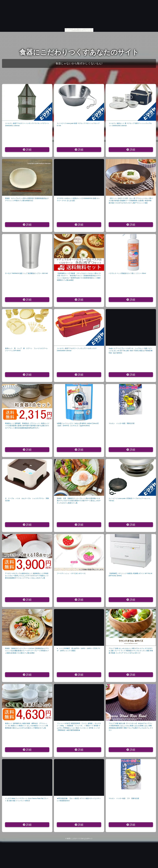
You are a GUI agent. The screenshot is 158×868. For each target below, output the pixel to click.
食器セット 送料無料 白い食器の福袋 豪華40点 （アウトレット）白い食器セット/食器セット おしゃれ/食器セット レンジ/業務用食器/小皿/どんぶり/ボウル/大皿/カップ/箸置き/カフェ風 (27, 726)
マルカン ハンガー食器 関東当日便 (122, 423)
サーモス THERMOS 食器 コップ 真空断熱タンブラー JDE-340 (26, 273)
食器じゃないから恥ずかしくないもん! (79, 63)
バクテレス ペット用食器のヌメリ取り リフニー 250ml (127, 273)
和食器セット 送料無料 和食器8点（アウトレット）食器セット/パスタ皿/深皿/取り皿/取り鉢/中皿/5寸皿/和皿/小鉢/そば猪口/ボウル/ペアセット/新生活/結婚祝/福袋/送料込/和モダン (27, 426)
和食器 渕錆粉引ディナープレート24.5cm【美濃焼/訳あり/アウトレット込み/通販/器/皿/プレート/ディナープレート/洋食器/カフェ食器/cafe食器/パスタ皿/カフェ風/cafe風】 (27, 651)
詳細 (27, 150)
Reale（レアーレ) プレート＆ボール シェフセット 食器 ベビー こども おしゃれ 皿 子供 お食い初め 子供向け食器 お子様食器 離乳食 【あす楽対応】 (131, 351)
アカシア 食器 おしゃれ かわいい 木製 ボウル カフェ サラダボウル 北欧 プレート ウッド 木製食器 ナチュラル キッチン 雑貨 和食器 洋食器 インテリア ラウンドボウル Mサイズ (131, 651)
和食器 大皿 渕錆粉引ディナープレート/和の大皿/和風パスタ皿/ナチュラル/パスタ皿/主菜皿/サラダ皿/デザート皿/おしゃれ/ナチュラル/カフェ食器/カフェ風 (79, 501)
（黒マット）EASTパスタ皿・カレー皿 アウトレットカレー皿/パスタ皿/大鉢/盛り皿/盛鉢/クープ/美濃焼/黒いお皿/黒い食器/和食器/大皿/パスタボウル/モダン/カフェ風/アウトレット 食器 (131, 201)
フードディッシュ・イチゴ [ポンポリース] (71, 573)
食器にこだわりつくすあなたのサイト (79, 52)
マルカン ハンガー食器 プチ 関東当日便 (124, 798)
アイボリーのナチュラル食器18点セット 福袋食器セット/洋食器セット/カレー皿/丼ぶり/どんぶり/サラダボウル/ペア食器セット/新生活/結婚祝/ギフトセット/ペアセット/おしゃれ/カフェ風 (27, 576)
